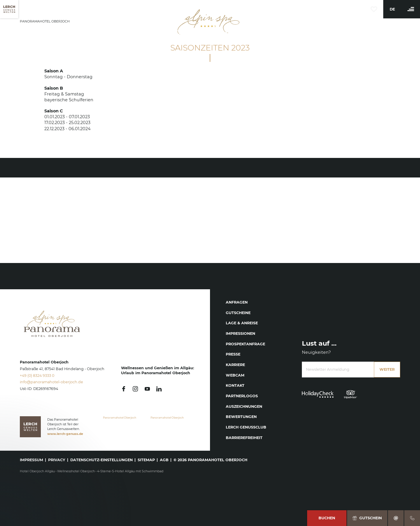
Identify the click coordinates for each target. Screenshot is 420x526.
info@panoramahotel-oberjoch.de (51, 382)
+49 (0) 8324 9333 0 (37, 376)
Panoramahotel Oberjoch (120, 418)
